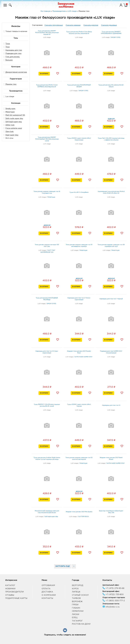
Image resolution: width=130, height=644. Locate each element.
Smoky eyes (10, 109)
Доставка (47, 592)
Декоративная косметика (16, 72)
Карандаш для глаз (14, 50)
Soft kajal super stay (14, 122)
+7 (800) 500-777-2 (114, 601)
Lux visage (9, 96)
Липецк (76, 592)
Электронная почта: (111, 604)
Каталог (10, 585)
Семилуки (78, 611)
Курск (75, 589)
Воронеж (77, 602)
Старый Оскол (80, 595)
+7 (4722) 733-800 (113, 594)
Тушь (8, 44)
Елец (75, 618)
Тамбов (76, 598)
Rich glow (9, 138)
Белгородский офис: (111, 591)
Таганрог (77, 621)
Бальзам (9, 60)
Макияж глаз (11, 84)
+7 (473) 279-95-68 (113, 588)
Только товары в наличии (15, 31)
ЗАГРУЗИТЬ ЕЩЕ (63, 566)
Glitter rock (10, 125)
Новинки (10, 589)
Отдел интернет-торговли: (114, 598)
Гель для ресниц (13, 57)
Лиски (76, 614)
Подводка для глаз (13, 54)
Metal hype (10, 112)
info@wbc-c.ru (111, 607)
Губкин (76, 608)
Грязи (75, 605)
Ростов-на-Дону (81, 624)
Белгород (78, 585)
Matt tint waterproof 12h (15, 115)
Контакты (47, 598)
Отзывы (10, 595)
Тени (8, 47)
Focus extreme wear (14, 128)
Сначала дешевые (109, 25)
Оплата (46, 589)
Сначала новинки (73, 25)
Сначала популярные (54, 25)
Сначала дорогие (91, 25)
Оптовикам (48, 585)
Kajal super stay (12, 135)
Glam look (9, 132)
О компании (49, 595)
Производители (15, 592)
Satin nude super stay (14, 119)
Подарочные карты (16, 598)
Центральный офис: (111, 585)
